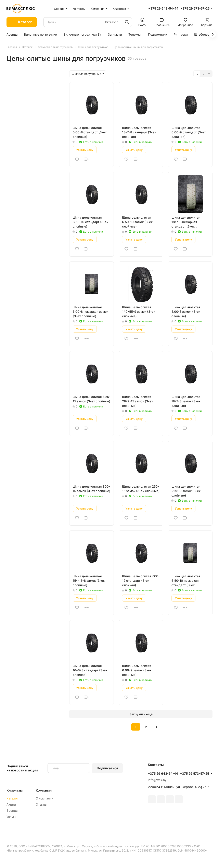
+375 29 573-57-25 (195, 9)
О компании (45, 798)
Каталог (12, 798)
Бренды (12, 811)
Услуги (11, 817)
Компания (44, 790)
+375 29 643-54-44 (163, 9)
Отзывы (41, 804)
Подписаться (107, 768)
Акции (11, 804)
